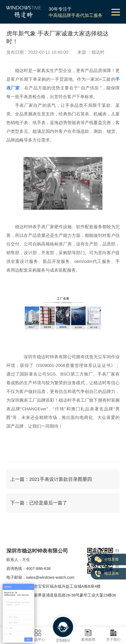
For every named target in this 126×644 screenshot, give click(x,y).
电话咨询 (112, 574)
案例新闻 (88, 635)
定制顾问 (63, 630)
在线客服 (112, 559)
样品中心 (38, 635)
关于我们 (113, 635)
